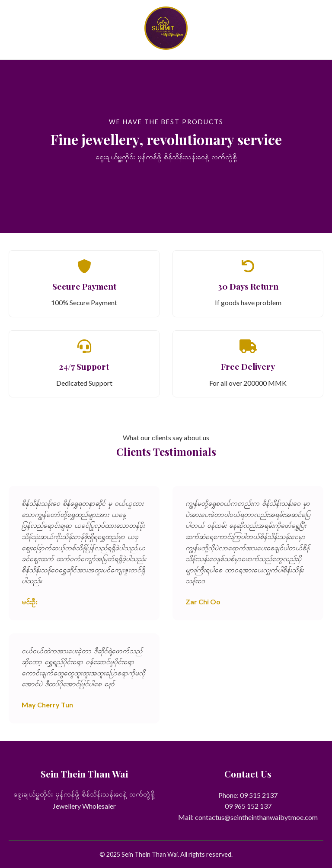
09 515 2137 (259, 795)
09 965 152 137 (248, 806)
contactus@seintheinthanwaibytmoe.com (256, 817)
